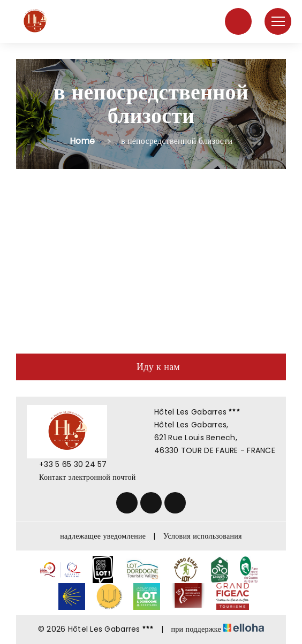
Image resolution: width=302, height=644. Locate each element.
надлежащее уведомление (103, 536)
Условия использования (203, 536)
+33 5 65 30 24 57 (67, 464)
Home (82, 141)
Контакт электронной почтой (81, 477)
